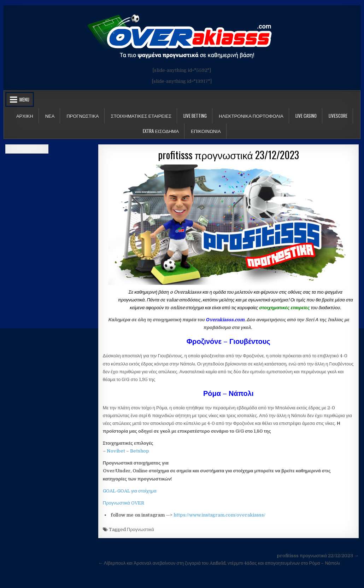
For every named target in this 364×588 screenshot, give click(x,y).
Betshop (140, 451)
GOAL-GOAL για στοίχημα (130, 491)
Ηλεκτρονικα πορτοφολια (251, 116)
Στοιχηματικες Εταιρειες (141, 116)
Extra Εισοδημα (161, 131)
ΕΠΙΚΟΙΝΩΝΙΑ (206, 131)
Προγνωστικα (83, 116)
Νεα (50, 116)
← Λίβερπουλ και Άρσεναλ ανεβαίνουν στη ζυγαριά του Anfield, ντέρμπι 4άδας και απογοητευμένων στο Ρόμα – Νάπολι (219, 563)
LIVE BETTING (195, 116)
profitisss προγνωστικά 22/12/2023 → (318, 556)
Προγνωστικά (140, 529)
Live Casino (306, 116)
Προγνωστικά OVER (124, 503)
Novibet (116, 451)
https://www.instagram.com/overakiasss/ (219, 515)
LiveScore (338, 116)
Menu (24, 99)
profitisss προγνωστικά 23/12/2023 (228, 155)
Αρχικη (25, 116)
